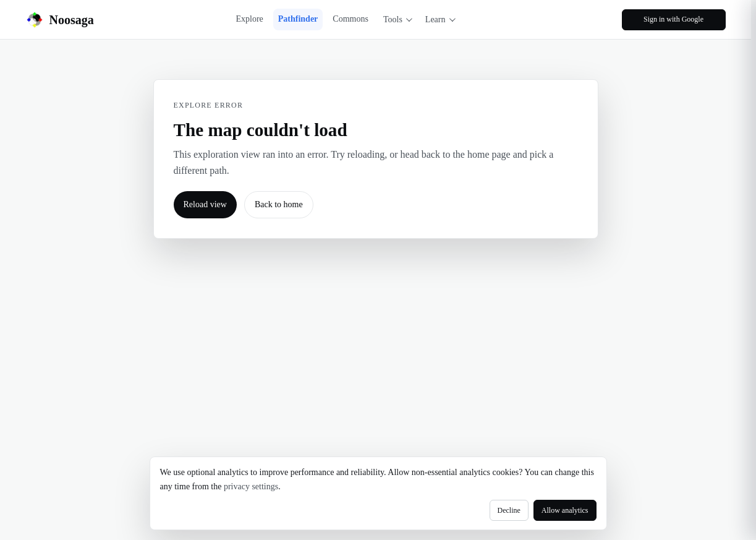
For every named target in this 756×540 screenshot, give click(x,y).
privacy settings (251, 486)
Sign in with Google (673, 19)
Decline (509, 510)
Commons (350, 19)
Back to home (279, 204)
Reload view (205, 204)
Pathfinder (298, 19)
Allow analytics (565, 510)
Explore (249, 19)
